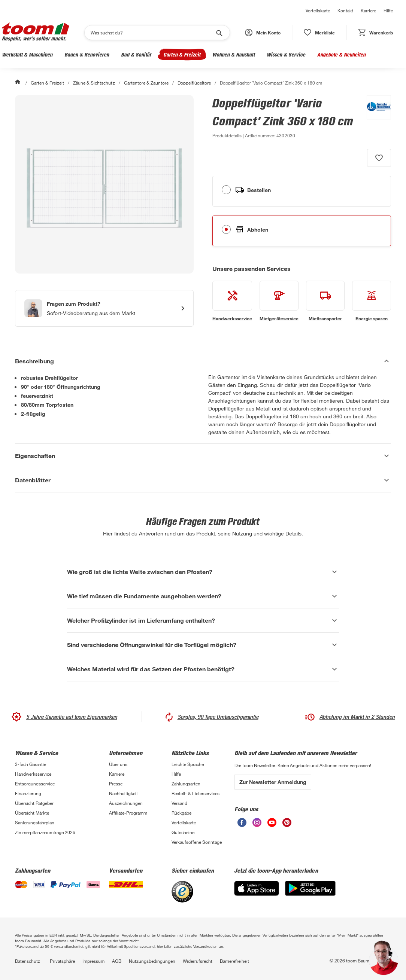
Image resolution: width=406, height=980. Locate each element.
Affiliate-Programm (128, 813)
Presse (116, 784)
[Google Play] (310, 894)
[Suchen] (152, 33)
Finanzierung (28, 793)
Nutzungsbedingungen (152, 961)
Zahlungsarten (186, 784)
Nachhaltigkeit (123, 793)
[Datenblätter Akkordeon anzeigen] (203, 480)
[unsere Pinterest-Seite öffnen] (287, 825)
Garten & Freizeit (182, 54)
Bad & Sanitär (136, 54)
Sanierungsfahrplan (35, 822)
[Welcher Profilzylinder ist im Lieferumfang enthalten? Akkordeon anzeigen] (203, 620)
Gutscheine (183, 832)
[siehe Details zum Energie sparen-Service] (372, 301)
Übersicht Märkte (32, 813)
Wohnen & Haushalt (234, 54)
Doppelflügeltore (194, 83)
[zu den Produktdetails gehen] (227, 135)
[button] (263, 33)
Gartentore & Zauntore (146, 83)
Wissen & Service (286, 54)
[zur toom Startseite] (36, 33)
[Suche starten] (219, 33)
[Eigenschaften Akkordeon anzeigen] (203, 456)
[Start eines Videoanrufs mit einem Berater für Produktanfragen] (104, 308)
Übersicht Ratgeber (34, 803)
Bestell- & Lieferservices (196, 793)
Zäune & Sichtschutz (94, 83)
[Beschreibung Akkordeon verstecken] (203, 361)
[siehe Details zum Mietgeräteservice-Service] (279, 301)
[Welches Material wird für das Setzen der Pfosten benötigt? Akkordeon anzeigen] (203, 669)
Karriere (368, 10)
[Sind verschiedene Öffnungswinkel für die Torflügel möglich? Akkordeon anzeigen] (203, 645)
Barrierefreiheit (234, 961)
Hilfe (388, 10)
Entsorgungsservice (35, 784)
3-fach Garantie (31, 764)
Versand (179, 803)
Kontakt (345, 10)
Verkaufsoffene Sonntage (197, 842)
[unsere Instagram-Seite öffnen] (257, 825)
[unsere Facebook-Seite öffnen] (242, 825)
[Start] (18, 83)
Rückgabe (181, 813)
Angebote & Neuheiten (341, 54)
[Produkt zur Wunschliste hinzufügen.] (379, 158)
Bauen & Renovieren (87, 54)
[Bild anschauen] (104, 184)
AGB (117, 961)
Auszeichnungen (126, 803)
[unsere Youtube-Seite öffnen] (272, 825)
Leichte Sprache (188, 764)
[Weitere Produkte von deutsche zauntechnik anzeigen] (375, 117)
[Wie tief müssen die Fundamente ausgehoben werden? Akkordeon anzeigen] (203, 596)
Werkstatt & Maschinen (27, 54)
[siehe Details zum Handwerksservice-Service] (232, 301)
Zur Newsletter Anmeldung (273, 782)
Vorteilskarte (318, 10)
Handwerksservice (33, 774)
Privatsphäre (62, 961)
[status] (319, 33)
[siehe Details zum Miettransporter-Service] (325, 301)
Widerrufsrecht (198, 961)
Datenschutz (28, 961)
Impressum (93, 961)
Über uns (118, 764)
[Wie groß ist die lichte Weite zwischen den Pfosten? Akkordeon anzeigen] (203, 572)
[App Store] (257, 894)
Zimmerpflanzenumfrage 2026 (45, 832)
